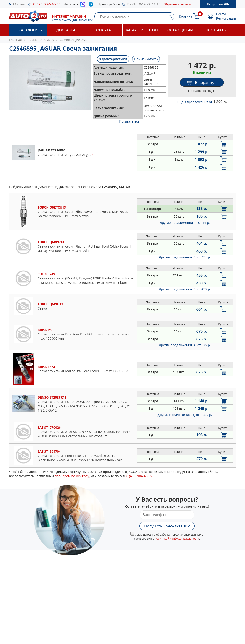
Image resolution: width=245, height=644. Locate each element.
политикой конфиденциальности (177, 538)
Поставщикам (179, 30)
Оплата (104, 30)
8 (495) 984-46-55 (47, 4)
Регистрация (226, 18)
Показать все (129, 121)
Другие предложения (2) (185, 257)
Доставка (66, 30)
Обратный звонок (177, 4)
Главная (16, 40)
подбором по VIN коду (72, 476)
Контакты (217, 30)
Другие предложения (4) (185, 223)
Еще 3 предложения (202, 102)
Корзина (186, 16)
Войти (221, 14)
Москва (19, 4)
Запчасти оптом (141, 30)
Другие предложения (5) (185, 289)
